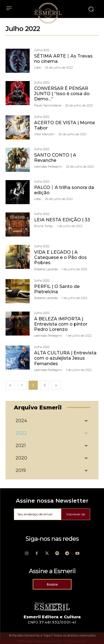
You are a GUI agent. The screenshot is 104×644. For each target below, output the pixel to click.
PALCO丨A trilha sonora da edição (64, 190)
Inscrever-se (76, 514)
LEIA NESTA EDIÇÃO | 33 (62, 220)
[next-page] (56, 385)
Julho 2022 (42, 50)
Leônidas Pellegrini (48, 167)
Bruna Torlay (44, 226)
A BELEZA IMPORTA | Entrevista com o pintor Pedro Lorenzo (61, 324)
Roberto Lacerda (46, 269)
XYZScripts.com (76, 641)
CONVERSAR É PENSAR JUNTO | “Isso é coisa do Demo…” (62, 94)
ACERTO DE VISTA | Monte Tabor (64, 125)
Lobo (38, 67)
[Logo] (48, 13)
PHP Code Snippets (31, 641)
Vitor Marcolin (44, 134)
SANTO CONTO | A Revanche (55, 158)
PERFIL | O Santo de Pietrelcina (57, 289)
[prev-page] (10, 385)
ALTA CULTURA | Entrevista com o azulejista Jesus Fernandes (65, 358)
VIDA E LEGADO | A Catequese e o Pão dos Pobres (60, 257)
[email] (37, 514)
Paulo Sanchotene (48, 105)
